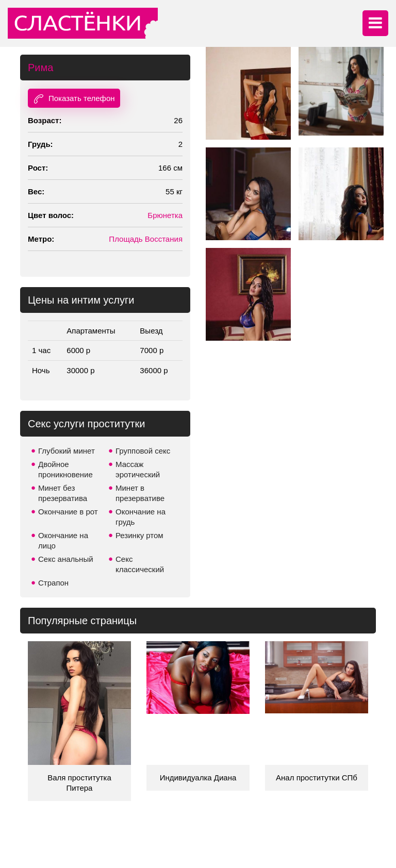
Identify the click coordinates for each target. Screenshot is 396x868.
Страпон (53, 583)
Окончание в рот (68, 512)
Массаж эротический (138, 469)
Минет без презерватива (63, 493)
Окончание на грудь (141, 517)
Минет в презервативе (140, 493)
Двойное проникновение (65, 469)
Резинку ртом (139, 535)
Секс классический (140, 564)
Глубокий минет (67, 451)
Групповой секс (143, 451)
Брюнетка (165, 215)
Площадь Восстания (146, 239)
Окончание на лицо (63, 540)
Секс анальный (66, 559)
